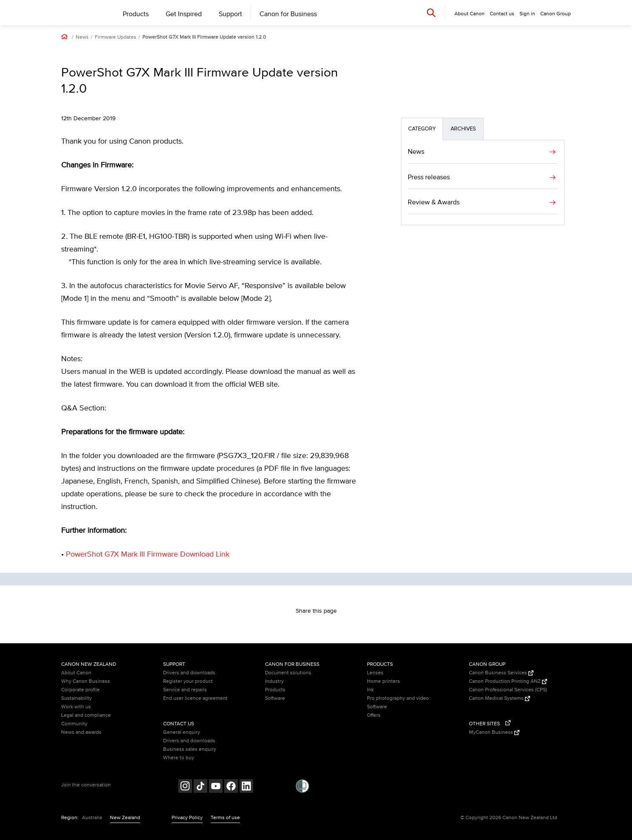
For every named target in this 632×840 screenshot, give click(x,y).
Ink (370, 690)
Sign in (527, 14)
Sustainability (76, 698)
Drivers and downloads (189, 673)
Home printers (384, 681)
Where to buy (179, 758)
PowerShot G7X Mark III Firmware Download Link (148, 554)
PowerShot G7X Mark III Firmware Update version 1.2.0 (204, 37)
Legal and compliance (86, 715)
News (82, 37)
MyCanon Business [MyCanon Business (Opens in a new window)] (494, 732)
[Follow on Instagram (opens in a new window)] (185, 787)
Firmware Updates (116, 37)
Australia (92, 818)
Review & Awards (434, 202)
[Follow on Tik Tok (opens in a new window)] (200, 787)
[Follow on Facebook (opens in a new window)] (231, 787)
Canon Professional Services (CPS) (508, 690)
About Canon (76, 673)
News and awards (81, 732)
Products (136, 14)
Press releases (429, 177)
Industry (274, 681)
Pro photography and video (398, 698)
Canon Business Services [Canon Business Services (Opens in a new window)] (501, 673)
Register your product (188, 681)
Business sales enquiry (190, 749)
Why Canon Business (86, 681)
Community (74, 724)
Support (230, 14)
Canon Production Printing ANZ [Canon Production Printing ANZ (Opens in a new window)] (508, 681)
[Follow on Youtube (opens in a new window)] (216, 787)
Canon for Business (288, 14)
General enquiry (182, 732)
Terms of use (225, 818)
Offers (374, 715)
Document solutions (288, 673)
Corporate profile (80, 690)
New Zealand (125, 818)
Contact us (502, 14)
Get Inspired (184, 14)
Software (275, 698)
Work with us (76, 707)
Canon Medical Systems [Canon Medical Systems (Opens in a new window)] (499, 698)
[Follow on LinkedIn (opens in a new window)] (246, 787)
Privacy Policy (187, 818)
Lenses (375, 673)
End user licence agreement (195, 698)
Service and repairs (185, 690)
